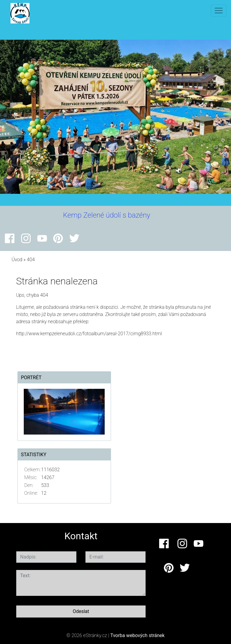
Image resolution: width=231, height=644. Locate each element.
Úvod (17, 260)
